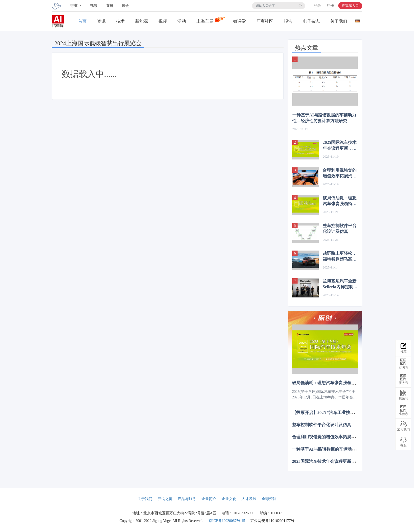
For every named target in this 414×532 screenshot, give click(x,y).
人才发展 (249, 499)
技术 (120, 21)
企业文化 (229, 499)
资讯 (101, 21)
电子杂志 (311, 21)
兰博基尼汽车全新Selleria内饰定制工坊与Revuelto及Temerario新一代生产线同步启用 (340, 284)
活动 (182, 21)
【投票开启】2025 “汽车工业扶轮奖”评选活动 (335, 413)
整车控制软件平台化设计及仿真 (340, 229)
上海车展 (205, 21)
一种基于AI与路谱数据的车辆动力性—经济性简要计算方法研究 (324, 118)
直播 (110, 6)
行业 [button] (74, 6)
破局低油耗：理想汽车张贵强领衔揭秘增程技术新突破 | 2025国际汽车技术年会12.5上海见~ (340, 201)
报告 (288, 21)
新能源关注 (142, 21)
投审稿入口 (350, 6)
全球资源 (269, 499)
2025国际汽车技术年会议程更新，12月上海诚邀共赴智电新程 (340, 146)
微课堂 (239, 21)
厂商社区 (265, 21)
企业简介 (209, 499)
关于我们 (339, 21)
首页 (82, 21)
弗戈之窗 (165, 499)
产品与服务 (187, 499)
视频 (94, 6)
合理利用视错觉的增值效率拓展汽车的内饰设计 (340, 173)
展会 (125, 6)
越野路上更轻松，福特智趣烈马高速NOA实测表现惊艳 (340, 257)
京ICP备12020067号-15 (227, 521)
